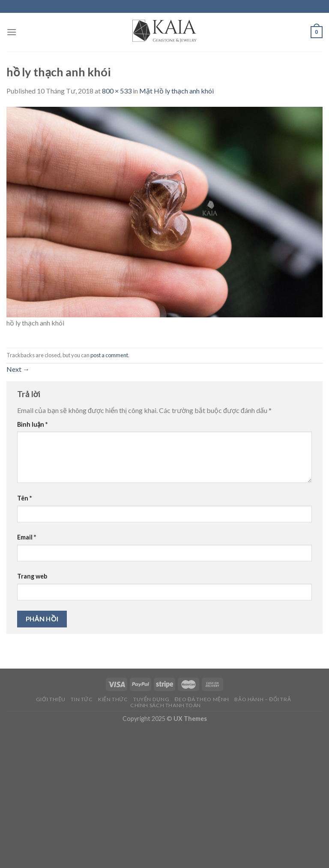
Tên (24, 498)
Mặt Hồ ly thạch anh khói (176, 91)
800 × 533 (117, 91)
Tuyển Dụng (151, 699)
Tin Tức (82, 699)
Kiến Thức (113, 699)
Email (27, 537)
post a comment (109, 355)
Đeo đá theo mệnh (202, 699)
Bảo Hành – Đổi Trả (263, 699)
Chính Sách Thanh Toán (166, 705)
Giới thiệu (51, 699)
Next (18, 369)
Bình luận (32, 424)
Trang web (32, 576)
